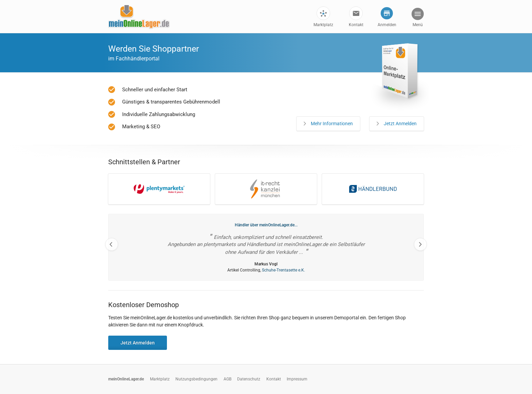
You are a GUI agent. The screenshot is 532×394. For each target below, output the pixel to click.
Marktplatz (323, 25)
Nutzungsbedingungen (196, 379)
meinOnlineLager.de (126, 379)
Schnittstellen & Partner (144, 162)
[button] (417, 18)
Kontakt (356, 25)
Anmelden (387, 25)
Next (420, 244)
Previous (112, 244)
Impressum (297, 379)
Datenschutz (249, 379)
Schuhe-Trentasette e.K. (283, 270)
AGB (227, 379)
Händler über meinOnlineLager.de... (266, 225)
